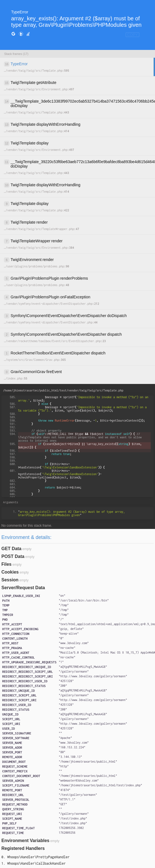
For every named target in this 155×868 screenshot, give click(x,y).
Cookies (10, 572)
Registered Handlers (23, 848)
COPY (132, 35)
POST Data (13, 556)
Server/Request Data (23, 588)
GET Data (11, 549)
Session (10, 580)
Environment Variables (25, 841)
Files (6, 564)
